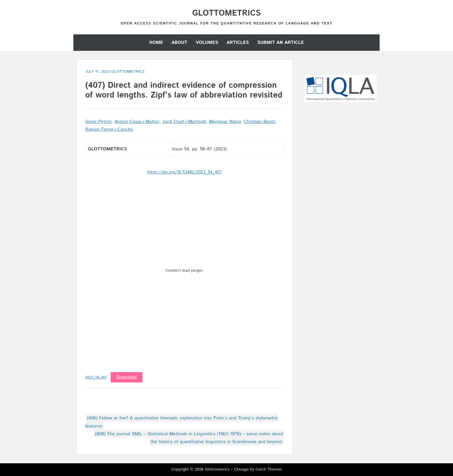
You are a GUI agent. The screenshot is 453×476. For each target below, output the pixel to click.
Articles (238, 43)
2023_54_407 (96, 377)
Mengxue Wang (225, 122)
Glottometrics (226, 13)
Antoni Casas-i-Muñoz (137, 122)
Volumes (207, 43)
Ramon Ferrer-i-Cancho (109, 129)
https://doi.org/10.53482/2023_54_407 (184, 172)
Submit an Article (280, 43)
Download (127, 377)
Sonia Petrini (98, 122)
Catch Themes (269, 469)
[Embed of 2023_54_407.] (184, 270)
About (180, 43)
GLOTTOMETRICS (128, 72)
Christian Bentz (259, 122)
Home (156, 43)
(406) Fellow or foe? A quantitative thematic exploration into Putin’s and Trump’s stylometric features (182, 422)
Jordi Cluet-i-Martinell (184, 122)
